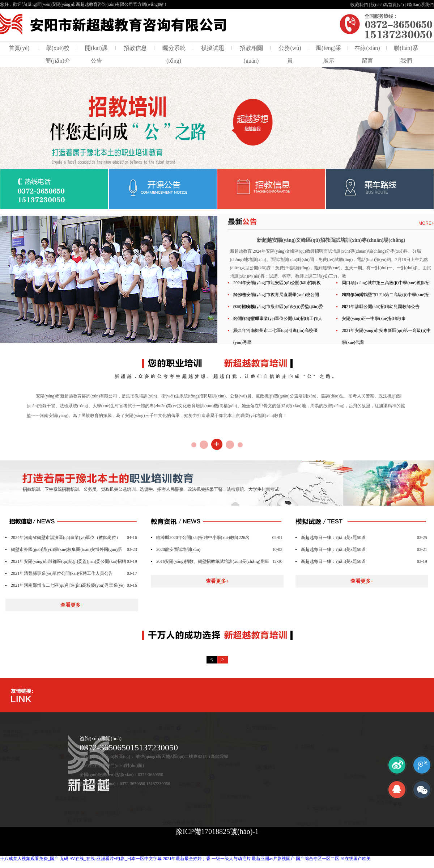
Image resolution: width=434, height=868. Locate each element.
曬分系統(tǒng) (174, 54)
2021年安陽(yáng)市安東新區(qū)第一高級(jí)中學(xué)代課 (386, 336)
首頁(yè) (19, 48)
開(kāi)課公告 (96, 54)
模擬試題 (213, 48)
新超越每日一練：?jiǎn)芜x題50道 (333, 538)
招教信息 (135, 48)
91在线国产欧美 (356, 859)
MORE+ (426, 223)
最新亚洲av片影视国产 (273, 859)
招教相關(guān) (251, 54)
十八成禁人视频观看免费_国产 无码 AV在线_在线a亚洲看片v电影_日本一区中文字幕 (81, 859)
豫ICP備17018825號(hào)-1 (217, 831)
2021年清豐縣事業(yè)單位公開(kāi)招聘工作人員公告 (62, 573)
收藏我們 (359, 5)
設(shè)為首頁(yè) (387, 5)
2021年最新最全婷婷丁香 (187, 859)
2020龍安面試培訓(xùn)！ (178, 549)
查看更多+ (72, 605)
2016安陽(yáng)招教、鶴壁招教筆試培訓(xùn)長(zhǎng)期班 (213, 561)
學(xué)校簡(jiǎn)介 (58, 54)
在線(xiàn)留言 (367, 54)
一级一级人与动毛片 (231, 859)
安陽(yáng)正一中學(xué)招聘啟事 (374, 319)
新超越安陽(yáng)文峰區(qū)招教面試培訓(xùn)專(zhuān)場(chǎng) (331, 240)
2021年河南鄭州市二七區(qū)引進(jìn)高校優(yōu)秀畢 (275, 336)
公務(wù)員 (290, 54)
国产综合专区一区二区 (318, 859)
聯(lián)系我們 (420, 5)
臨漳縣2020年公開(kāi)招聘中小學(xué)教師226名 (203, 538)
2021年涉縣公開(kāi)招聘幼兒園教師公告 (381, 307)
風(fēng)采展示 (329, 54)
